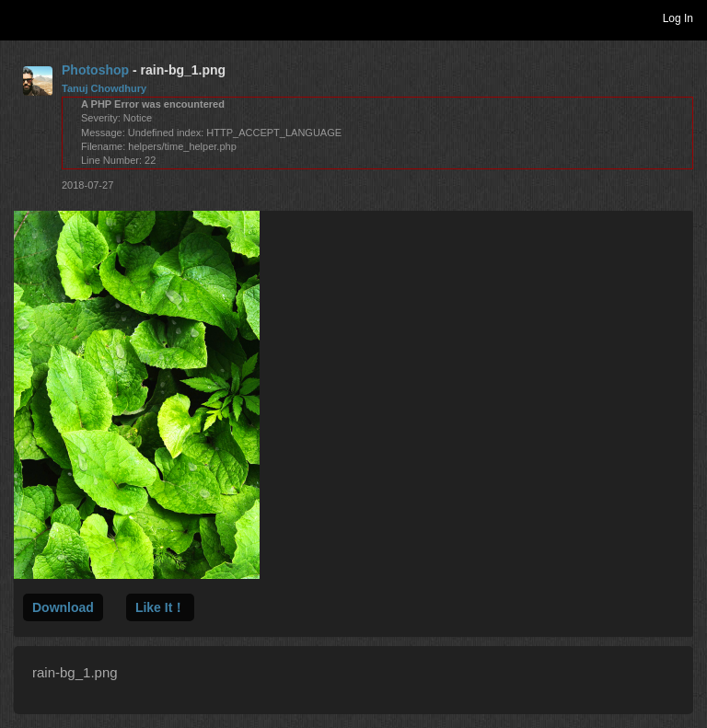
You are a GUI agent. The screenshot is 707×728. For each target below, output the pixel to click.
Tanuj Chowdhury (104, 88)
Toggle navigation (22, 17)
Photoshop (95, 70)
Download (63, 607)
